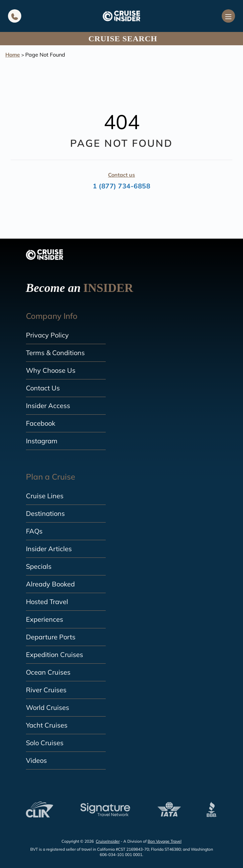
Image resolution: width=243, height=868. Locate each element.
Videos (36, 760)
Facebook (41, 423)
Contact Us (43, 388)
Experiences (45, 619)
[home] (121, 16)
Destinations (45, 513)
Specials (39, 566)
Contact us (121, 175)
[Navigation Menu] (228, 16)
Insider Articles (49, 549)
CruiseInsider (108, 841)
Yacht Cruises (47, 725)
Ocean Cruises (48, 672)
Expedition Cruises (55, 654)
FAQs (34, 531)
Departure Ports (51, 637)
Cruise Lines (45, 496)
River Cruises (46, 690)
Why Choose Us (51, 370)
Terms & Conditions (55, 353)
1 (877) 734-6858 (121, 186)
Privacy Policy (47, 335)
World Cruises (48, 707)
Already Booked (50, 584)
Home (13, 55)
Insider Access (48, 406)
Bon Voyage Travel (165, 841)
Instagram (42, 441)
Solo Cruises (45, 743)
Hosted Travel (47, 602)
